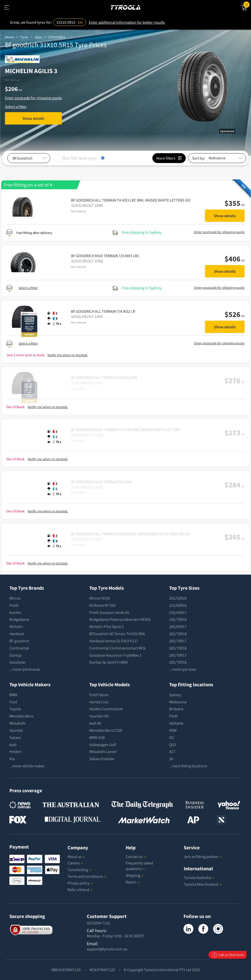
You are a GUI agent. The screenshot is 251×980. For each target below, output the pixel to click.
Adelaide (176, 723)
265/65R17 (178, 626)
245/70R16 (178, 619)
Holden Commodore (106, 709)
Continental (19, 648)
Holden (15, 751)
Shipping (133, 875)
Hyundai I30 (99, 716)
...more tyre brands (25, 669)
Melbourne (178, 702)
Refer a (80, 890)
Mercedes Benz (21, 716)
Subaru (15, 737)
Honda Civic (99, 702)
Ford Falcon (99, 695)
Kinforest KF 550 (102, 605)
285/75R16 (178, 662)
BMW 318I (97, 737)
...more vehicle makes (27, 766)
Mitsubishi (17, 723)
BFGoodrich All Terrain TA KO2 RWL (117, 634)
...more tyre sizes (183, 669)
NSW (173, 730)
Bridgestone (19, 619)
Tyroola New (203, 884)
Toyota (15, 709)
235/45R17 (178, 612)
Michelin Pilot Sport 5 (106, 626)
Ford (13, 702)
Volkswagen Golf (103, 745)
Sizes (38, 37)
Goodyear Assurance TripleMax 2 (115, 655)
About (76, 856)
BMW (13, 695)
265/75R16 (178, 648)
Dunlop (15, 655)
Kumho (15, 612)
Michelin (16, 626)
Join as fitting (203, 856)
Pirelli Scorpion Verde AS (109, 612)
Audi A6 (95, 723)
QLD (172, 745)
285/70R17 (178, 655)
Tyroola (80, 870)
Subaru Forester (102, 759)
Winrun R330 (100, 598)
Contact (136, 856)
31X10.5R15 (57, 37)
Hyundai (16, 730)
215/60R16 (178, 605)
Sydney (175, 695)
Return (131, 882)
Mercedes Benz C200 (106, 730)
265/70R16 (178, 634)
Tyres (24, 37)
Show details (33, 118)
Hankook (17, 634)
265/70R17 (178, 641)
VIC (172, 737)
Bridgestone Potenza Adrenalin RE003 (120, 619)
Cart (247, 4)
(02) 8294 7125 (98, 923)
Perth (173, 716)
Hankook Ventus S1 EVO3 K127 (114, 641)
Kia (12, 759)
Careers (74, 863)
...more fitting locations (188, 766)
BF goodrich (19, 641)
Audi (13, 745)
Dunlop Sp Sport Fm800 (109, 662)
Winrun (15, 598)
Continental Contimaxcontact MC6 (117, 648)
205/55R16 (178, 598)
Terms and (87, 876)
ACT (172, 751)
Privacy (80, 883)
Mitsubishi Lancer (103, 751)
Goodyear (17, 662)
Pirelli (14, 605)
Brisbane (176, 709)
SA (171, 759)
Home (9, 37)
